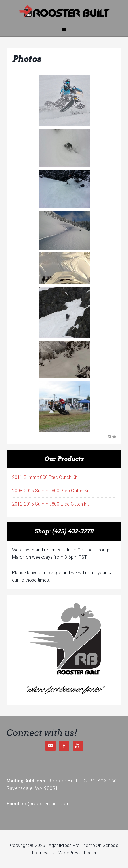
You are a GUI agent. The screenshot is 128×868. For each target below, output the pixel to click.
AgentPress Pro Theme (72, 845)
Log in (90, 853)
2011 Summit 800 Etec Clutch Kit (45, 477)
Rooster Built (64, 11)
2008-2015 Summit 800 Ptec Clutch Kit (51, 491)
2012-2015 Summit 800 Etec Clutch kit (50, 504)
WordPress (70, 853)
